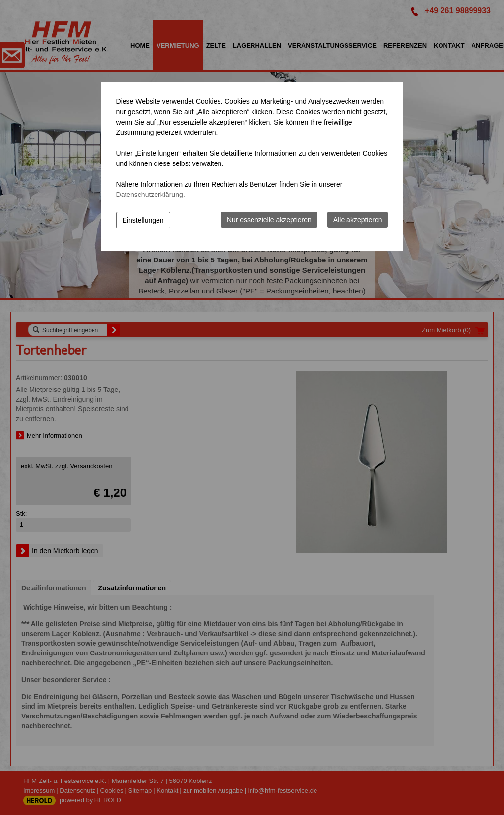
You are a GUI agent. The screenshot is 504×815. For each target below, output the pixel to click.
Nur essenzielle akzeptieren (269, 220)
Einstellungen (143, 220)
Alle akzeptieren (358, 220)
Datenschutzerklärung (150, 195)
